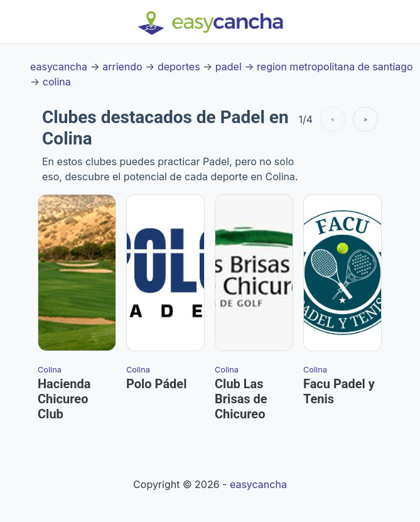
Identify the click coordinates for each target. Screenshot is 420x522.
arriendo (122, 67)
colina (57, 82)
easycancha (59, 67)
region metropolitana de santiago (335, 67)
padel (229, 67)
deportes (179, 67)
